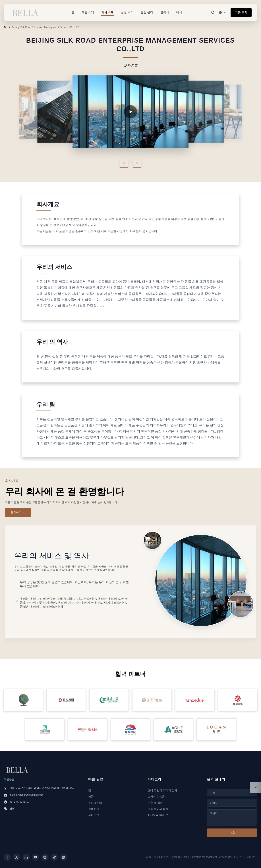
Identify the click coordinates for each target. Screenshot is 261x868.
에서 (179, 12)
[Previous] (124, 163)
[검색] (213, 13)
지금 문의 (241, 12)
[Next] (137, 163)
